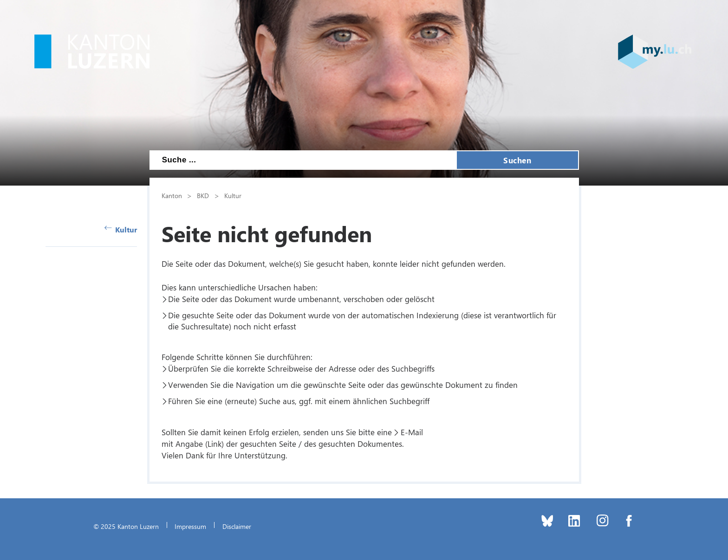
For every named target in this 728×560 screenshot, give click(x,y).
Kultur (121, 229)
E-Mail (412, 432)
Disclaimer (237, 526)
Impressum (190, 526)
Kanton (172, 195)
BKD (203, 195)
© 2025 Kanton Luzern (126, 526)
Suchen (517, 160)
